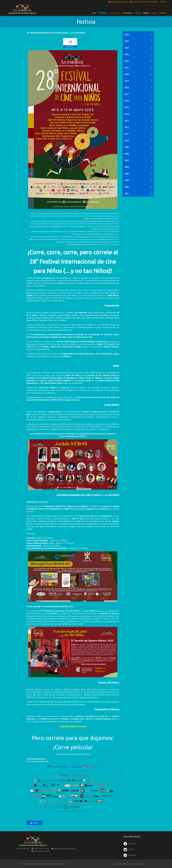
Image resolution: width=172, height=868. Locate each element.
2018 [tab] (127, 87)
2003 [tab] (127, 187)
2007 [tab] (127, 160)
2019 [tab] (127, 81)
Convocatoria (114, 13)
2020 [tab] (127, 74)
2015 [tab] (127, 107)
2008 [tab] (127, 154)
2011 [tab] (127, 134)
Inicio (94, 13)
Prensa (154, 13)
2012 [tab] (127, 127)
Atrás (34, 823)
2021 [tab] (127, 68)
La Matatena (127, 13)
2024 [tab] (127, 48)
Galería (146, 13)
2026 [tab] (127, 34)
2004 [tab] (127, 180)
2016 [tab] (127, 101)
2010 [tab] (127, 140)
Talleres (138, 13)
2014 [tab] (127, 114)
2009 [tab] (127, 147)
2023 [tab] (127, 54)
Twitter (129, 849)
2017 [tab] (127, 94)
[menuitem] (94, 13)
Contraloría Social (137, 864)
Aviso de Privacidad (122, 864)
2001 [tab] (127, 193)
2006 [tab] (127, 167)
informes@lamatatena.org (119, 2)
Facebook (130, 843)
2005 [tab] (127, 173)
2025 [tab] (127, 41)
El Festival (103, 13)
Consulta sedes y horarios (73, 726)
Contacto (163, 13)
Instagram (130, 855)
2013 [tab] (127, 120)
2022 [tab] (127, 61)
